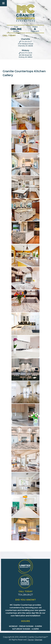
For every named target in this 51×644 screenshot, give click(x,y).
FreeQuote (16, 29)
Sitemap (39, 640)
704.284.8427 (25, 42)
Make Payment (35, 29)
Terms (31, 640)
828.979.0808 (25, 53)
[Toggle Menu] (3, 3)
